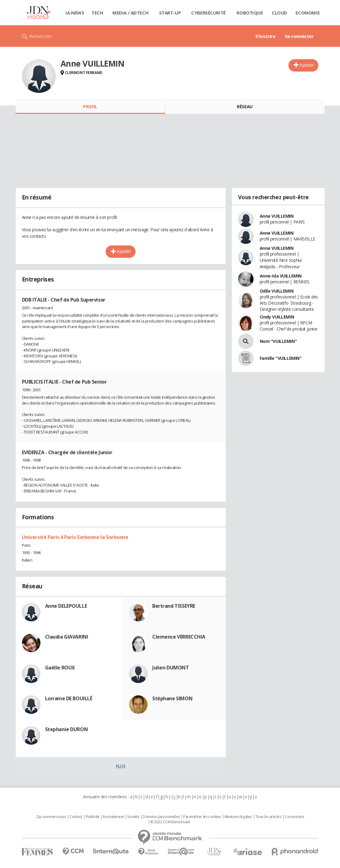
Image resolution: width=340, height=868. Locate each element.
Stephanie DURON (67, 729)
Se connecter (299, 36)
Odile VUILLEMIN (277, 291)
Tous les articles (268, 817)
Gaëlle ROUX (60, 668)
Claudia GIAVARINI (67, 637)
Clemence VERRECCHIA (179, 637)
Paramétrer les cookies (202, 817)
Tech (97, 13)
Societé (133, 817)
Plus (121, 766)
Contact (76, 817)
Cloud (279, 13)
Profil (90, 107)
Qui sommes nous (51, 817)
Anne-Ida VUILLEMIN (281, 276)
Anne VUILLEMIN (277, 216)
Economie (308, 13)
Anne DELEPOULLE (66, 606)
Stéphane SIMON (172, 698)
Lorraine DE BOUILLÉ (69, 698)
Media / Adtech (130, 13)
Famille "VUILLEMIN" (281, 358)
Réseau (245, 107)
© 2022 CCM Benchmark (170, 822)
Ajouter (306, 65)
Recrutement (113, 817)
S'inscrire (265, 36)
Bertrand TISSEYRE (174, 606)
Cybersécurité (208, 13)
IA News (75, 13)
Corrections (294, 817)
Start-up (170, 13)
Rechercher (41, 36)
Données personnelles (161, 817)
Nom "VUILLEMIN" (278, 341)
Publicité (93, 817)
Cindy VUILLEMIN (277, 317)
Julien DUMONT (171, 668)
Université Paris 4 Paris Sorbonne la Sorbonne (75, 537)
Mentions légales (238, 817)
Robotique (250, 13)
